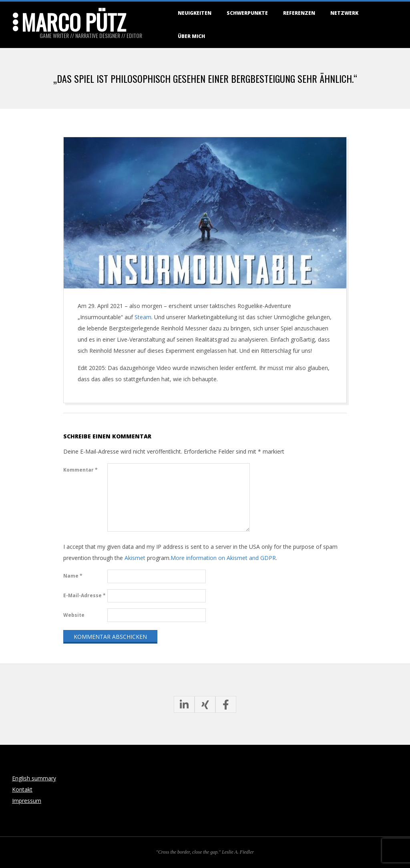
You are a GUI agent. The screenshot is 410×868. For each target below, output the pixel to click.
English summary (34, 778)
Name (73, 576)
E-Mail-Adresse (84, 595)
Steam (143, 317)
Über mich (191, 36)
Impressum (27, 801)
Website (74, 615)
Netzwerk (344, 13)
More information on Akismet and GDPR (223, 558)
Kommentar (80, 470)
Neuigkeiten (195, 13)
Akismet (135, 558)
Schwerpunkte (247, 13)
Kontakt (22, 789)
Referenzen (299, 13)
